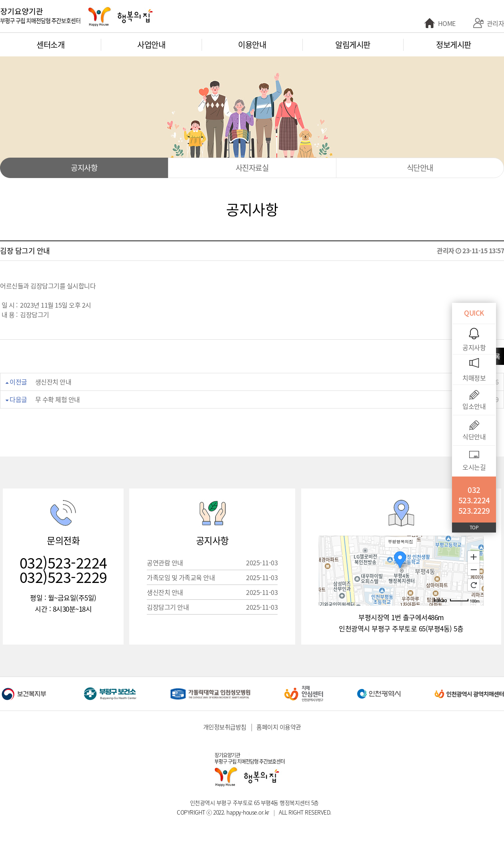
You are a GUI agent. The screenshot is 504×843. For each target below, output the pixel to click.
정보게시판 (454, 45)
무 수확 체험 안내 (58, 399)
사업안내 (151, 45)
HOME (447, 23)
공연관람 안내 (212, 563)
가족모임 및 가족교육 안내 (212, 577)
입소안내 (474, 406)
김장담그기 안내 (212, 607)
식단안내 (420, 168)
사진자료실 (252, 168)
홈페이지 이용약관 (279, 727)
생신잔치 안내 (53, 382)
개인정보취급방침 (225, 727)
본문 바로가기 (0, 0)
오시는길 (474, 467)
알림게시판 (353, 45)
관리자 (496, 23)
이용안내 (252, 45)
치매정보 (474, 378)
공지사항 (84, 168)
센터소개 (50, 45)
